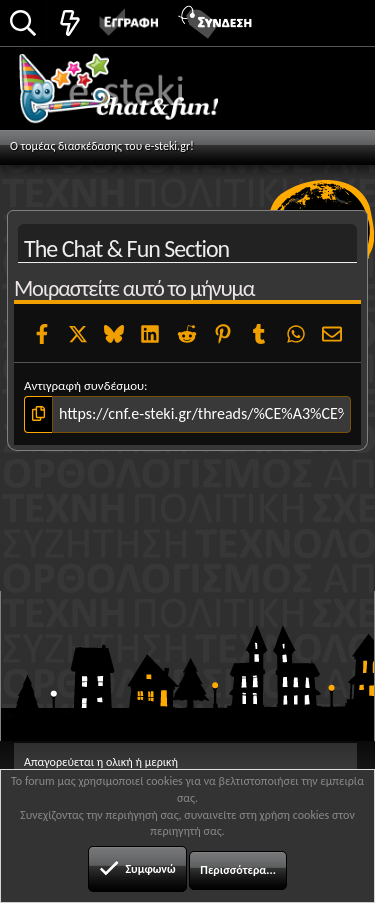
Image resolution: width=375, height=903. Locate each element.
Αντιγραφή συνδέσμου (84, 385)
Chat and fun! (141, 95)
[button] (337, 21)
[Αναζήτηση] (23, 24)
